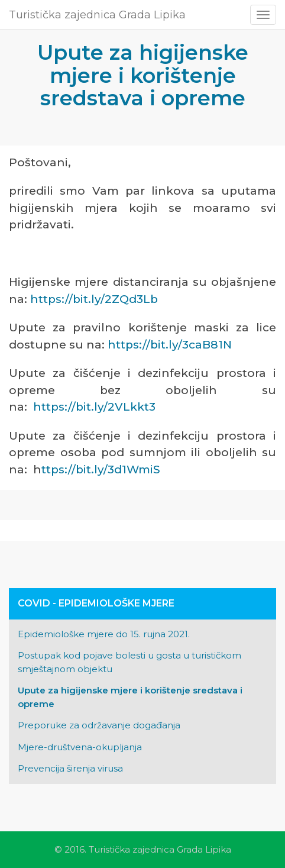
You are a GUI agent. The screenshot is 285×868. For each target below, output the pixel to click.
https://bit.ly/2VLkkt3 (94, 407)
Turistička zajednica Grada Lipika (97, 15)
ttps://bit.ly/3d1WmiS (101, 470)
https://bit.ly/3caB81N (170, 345)
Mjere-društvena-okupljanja (80, 747)
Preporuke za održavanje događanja (99, 725)
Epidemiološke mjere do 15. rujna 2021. (104, 634)
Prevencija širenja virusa (70, 768)
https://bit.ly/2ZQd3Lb (94, 299)
